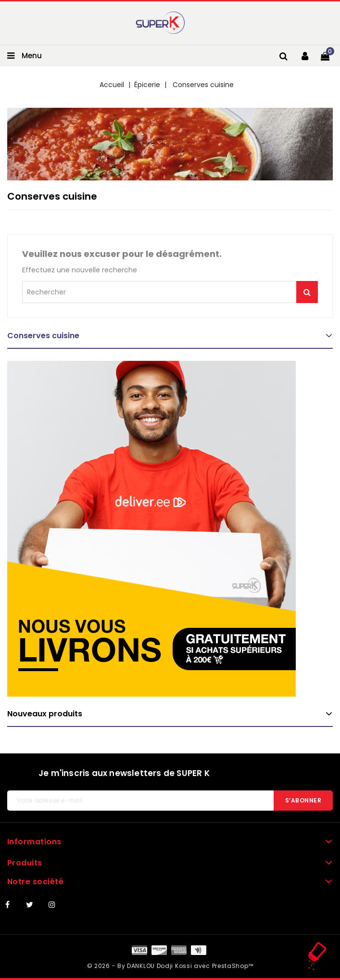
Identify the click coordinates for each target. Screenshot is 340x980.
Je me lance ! (307, 292)
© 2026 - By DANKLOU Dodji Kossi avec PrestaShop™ (170, 966)
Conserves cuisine (43, 336)
